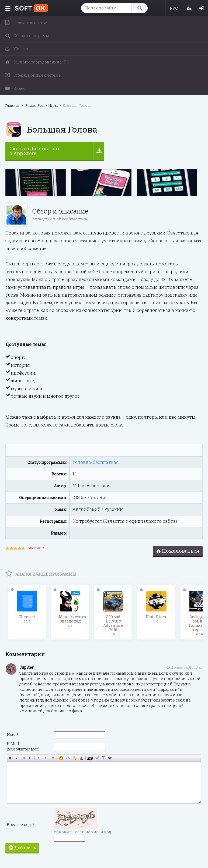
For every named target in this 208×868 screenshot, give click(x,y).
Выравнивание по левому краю (39, 758)
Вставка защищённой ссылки (74, 758)
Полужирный (10, 758)
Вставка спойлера (110, 758)
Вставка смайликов (61, 758)
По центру (46, 758)
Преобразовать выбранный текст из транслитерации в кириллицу (103, 758)
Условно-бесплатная (96, 462)
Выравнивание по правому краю (52, 758)
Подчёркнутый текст (24, 758)
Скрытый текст (90, 758)
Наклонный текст (17, 758)
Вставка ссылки (68, 758)
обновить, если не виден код (82, 832)
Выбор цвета (81, 758)
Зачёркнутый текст (30, 758)
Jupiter (27, 667)
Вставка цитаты (97, 758)
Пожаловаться (178, 551)
